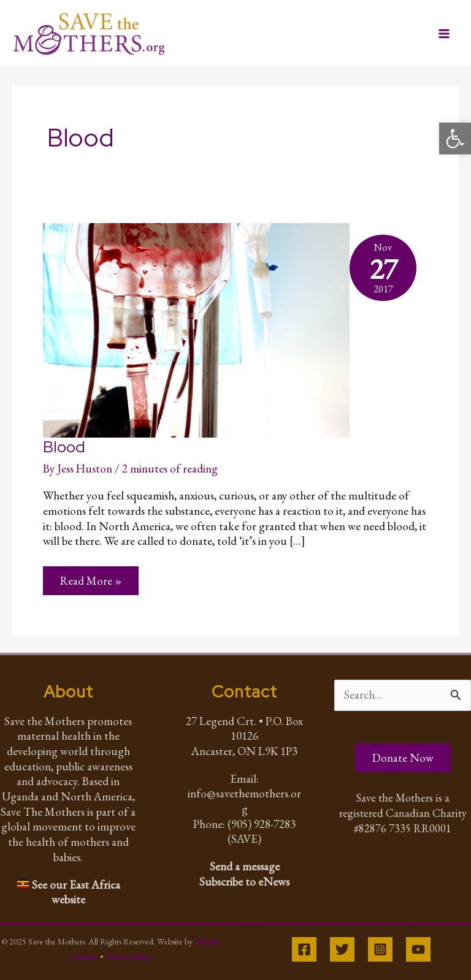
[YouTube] (418, 949)
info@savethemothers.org (244, 801)
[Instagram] (380, 949)
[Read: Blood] (196, 328)
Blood (64, 447)
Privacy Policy (129, 957)
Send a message (245, 866)
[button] (455, 139)
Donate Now (403, 758)
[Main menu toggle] (444, 34)
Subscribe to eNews (244, 882)
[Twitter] (342, 949)
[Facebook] (304, 949)
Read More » (90, 580)
